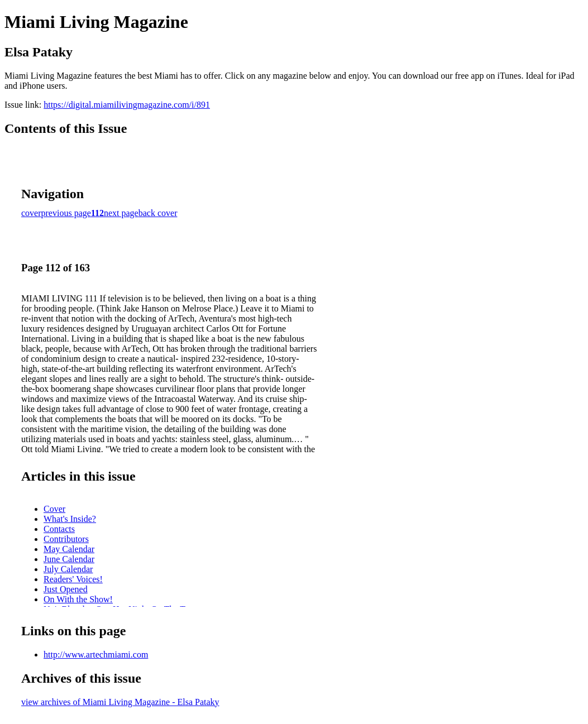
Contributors (66, 539)
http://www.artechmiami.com (96, 655)
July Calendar (68, 569)
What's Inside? (70, 519)
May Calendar (69, 549)
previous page (66, 213)
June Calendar (69, 559)
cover (31, 213)
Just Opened (66, 589)
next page (121, 213)
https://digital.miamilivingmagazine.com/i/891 (127, 105)
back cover (158, 213)
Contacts (59, 529)
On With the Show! (78, 599)
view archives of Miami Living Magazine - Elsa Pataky (120, 702)
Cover (54, 509)
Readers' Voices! (73, 579)
